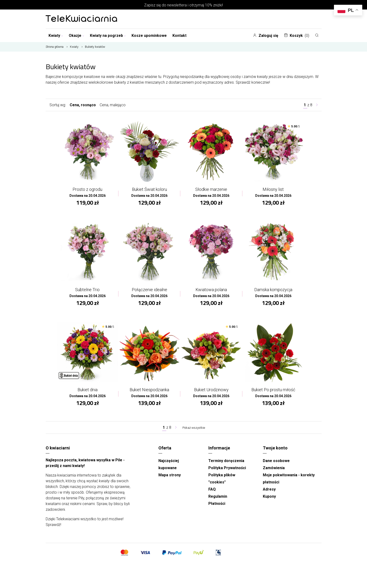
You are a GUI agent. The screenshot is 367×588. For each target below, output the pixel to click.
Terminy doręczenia (226, 465)
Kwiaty (56, 36)
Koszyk (297, 36)
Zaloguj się (266, 36)
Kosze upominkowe (149, 36)
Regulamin (218, 500)
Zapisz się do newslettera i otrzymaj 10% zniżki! (183, 5)
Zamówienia (274, 472)
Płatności (217, 508)
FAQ (212, 493)
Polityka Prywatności (227, 472)
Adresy (269, 493)
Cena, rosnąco (83, 105)
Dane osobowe (276, 465)
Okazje (76, 36)
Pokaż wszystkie (194, 431)
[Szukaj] (317, 35)
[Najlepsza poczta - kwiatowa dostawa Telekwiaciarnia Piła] (81, 19)
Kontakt (179, 36)
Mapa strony (170, 479)
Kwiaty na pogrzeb (108, 36)
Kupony (269, 500)
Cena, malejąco (113, 105)
